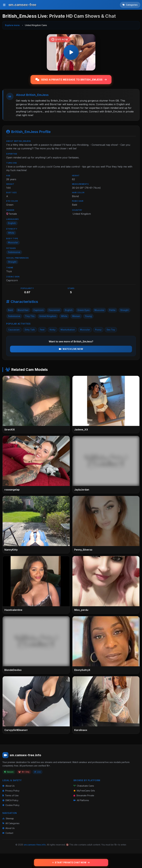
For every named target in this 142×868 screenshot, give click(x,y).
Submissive (14, 316)
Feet (42, 330)
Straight (124, 310)
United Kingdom (48, 316)
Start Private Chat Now (71, 862)
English (69, 310)
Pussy (98, 330)
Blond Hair (23, 310)
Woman (76, 316)
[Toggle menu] (4, 5)
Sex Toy (111, 330)
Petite (112, 310)
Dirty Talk (30, 330)
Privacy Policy (11, 791)
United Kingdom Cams (36, 25)
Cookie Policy (11, 805)
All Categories (11, 823)
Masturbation (68, 330)
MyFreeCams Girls (84, 791)
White (64, 316)
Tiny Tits (30, 316)
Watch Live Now (71, 349)
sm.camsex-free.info (35, 845)
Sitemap (8, 818)
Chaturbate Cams (84, 786)
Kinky (53, 330)
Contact (8, 833)
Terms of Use (10, 795)
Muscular (99, 310)
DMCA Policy (10, 800)
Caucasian (54, 310)
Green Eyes (84, 310)
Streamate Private (84, 795)
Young (88, 316)
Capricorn (39, 310)
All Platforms (81, 800)
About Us (9, 786)
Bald (10, 310)
